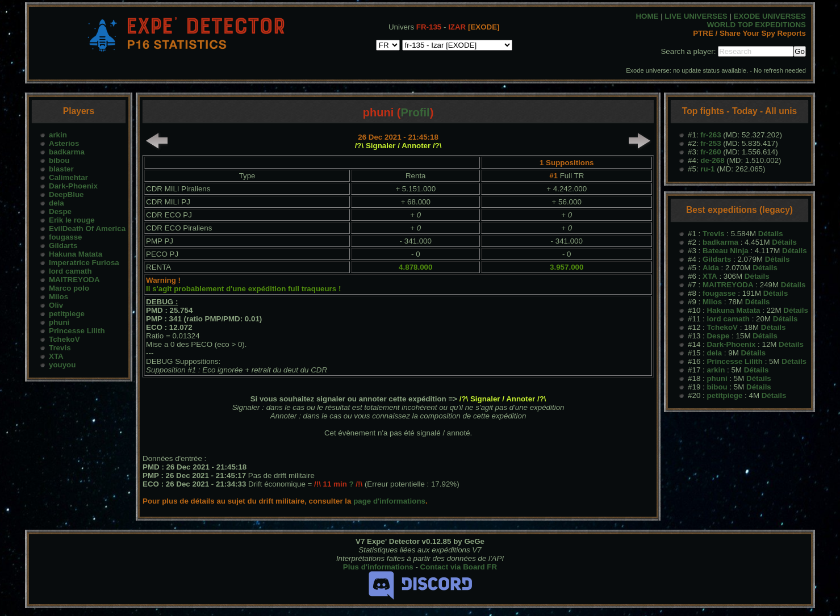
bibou (59, 160)
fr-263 (711, 135)
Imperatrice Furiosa (84, 263)
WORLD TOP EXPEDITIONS (757, 25)
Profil (415, 112)
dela (57, 203)
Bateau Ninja (726, 251)
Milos (58, 297)
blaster (61, 169)
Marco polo (69, 288)
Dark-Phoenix (73, 186)
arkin (58, 135)
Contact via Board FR (459, 567)
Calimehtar (68, 177)
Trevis (60, 348)
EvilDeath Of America (87, 229)
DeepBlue (66, 194)
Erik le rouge (72, 220)
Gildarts (63, 246)
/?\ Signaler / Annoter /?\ (398, 146)
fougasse (66, 237)
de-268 (712, 160)
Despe (60, 211)
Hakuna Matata (76, 254)
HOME (647, 16)
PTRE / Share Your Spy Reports (749, 33)
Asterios (64, 143)
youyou (62, 365)
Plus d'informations (378, 567)
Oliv (56, 305)
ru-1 (707, 169)
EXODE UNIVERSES (770, 16)
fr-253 (711, 143)
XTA (56, 356)
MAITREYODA (74, 280)
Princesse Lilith (77, 331)
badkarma (67, 152)
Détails (771, 234)
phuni (59, 322)
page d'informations (389, 501)
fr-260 (711, 152)
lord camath (70, 271)
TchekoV (64, 339)
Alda (711, 268)
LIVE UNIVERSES (696, 16)
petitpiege (67, 314)
